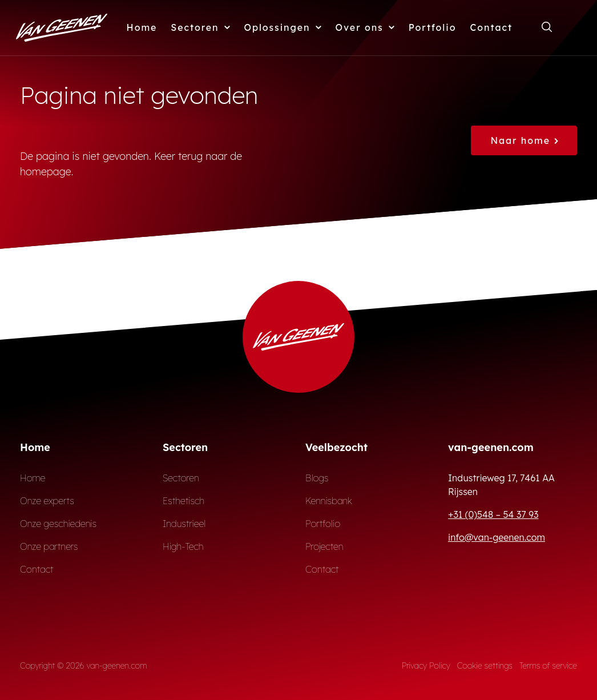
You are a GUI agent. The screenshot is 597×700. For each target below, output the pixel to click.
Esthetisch (183, 501)
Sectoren (200, 27)
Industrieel (184, 524)
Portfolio (433, 27)
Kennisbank (329, 501)
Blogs (317, 478)
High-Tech (183, 546)
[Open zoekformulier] (547, 27)
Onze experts (47, 501)
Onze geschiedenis (58, 524)
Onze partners (49, 546)
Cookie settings (485, 666)
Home (142, 27)
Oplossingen (283, 27)
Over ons (365, 27)
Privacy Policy (426, 666)
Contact (491, 27)
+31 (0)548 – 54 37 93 (493, 514)
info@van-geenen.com (497, 537)
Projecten (324, 546)
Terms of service (548, 666)
